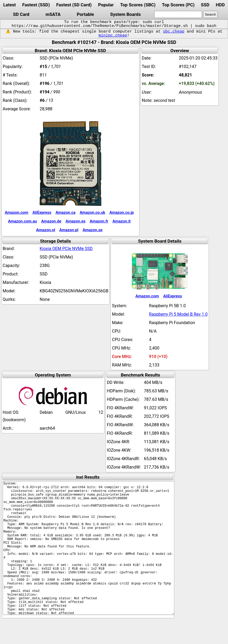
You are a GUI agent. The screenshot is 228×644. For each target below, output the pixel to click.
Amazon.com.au (22, 221)
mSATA (53, 14)
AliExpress (42, 212)
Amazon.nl (46, 230)
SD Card (21, 14)
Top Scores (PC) (178, 5)
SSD (205, 5)
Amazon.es (76, 221)
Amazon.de (51, 221)
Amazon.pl (69, 230)
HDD (220, 5)
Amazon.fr (99, 221)
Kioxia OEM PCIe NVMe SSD (66, 249)
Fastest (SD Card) (74, 5)
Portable (85, 14)
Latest (10, 5)
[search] (178, 14)
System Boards (126, 14)
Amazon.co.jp (122, 212)
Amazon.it (121, 221)
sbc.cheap (174, 31)
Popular (106, 5)
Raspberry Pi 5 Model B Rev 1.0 (178, 314)
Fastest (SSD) (36, 5)
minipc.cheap (113, 35)
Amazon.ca (65, 212)
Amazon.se (92, 230)
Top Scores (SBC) (138, 5)
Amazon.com (17, 212)
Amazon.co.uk (92, 212)
